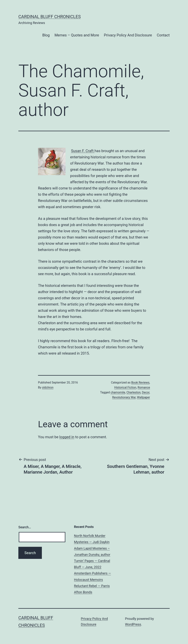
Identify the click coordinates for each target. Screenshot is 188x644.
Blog (46, 35)
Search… (25, 527)
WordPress (133, 624)
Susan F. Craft (83, 151)
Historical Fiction (125, 387)
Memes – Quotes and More (77, 35)
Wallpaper (143, 397)
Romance (144, 387)
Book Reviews (140, 383)
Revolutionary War (124, 397)
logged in (67, 437)
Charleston (134, 392)
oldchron (48, 387)
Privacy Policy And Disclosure (128, 35)
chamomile (118, 392)
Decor (146, 392)
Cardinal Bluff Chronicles (50, 17)
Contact (163, 35)
